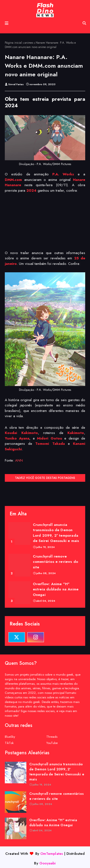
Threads (52, 737)
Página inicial (13, 43)
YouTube (52, 743)
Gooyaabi (48, 863)
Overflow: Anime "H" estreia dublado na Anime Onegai (56, 589)
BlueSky (10, 737)
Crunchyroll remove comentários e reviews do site (56, 562)
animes (29, 43)
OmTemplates (52, 854)
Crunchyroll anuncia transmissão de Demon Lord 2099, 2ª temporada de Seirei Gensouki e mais (56, 533)
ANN (19, 460)
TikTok (9, 743)
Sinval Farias (16, 84)
